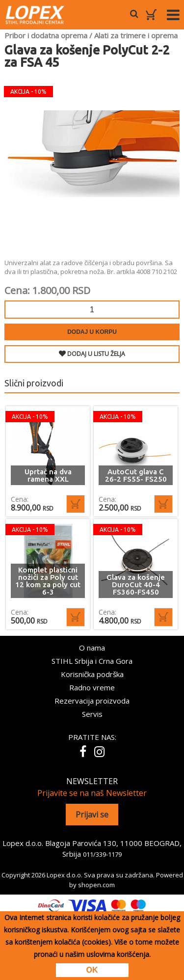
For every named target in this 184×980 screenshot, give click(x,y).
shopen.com (96, 885)
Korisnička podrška (92, 674)
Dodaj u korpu (92, 332)
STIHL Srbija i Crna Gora (92, 661)
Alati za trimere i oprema (136, 35)
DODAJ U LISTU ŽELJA (92, 354)
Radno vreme (92, 687)
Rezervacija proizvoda (92, 701)
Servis (92, 714)
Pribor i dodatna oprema (46, 35)
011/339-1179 (102, 854)
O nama (92, 648)
